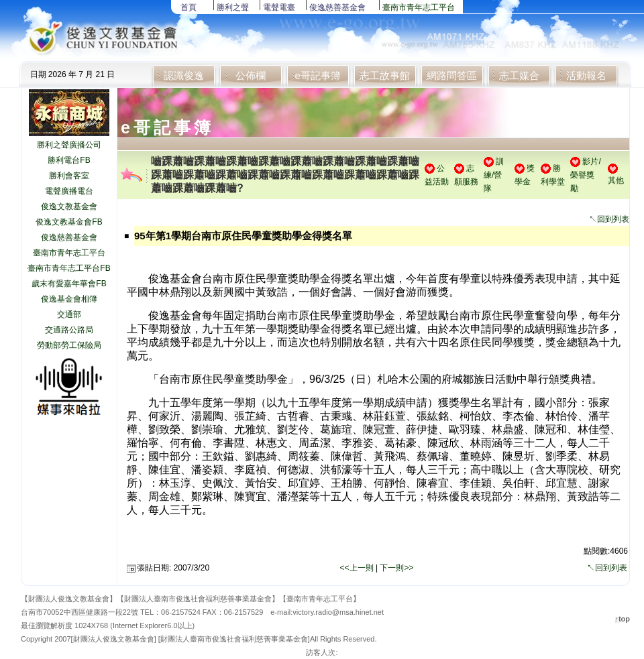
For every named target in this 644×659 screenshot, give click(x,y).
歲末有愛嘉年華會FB (69, 284)
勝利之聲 (233, 7)
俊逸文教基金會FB (69, 222)
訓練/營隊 (494, 175)
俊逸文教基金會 (69, 206)
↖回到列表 (609, 219)
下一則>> (396, 568)
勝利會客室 (69, 176)
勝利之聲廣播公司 (69, 145)
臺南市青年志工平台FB (69, 268)
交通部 (69, 314)
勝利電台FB (69, 160)
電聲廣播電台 (69, 191)
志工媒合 (519, 75)
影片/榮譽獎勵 (586, 175)
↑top (622, 619)
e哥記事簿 (317, 75)
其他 (616, 180)
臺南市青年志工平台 (419, 7)
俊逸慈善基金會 (337, 7)
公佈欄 (251, 75)
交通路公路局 (69, 330)
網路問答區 (452, 75)
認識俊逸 (184, 75)
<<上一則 (358, 568)
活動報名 (586, 75)
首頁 (189, 7)
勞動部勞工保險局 (69, 345)
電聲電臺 (279, 7)
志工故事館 (385, 75)
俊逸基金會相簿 (69, 299)
